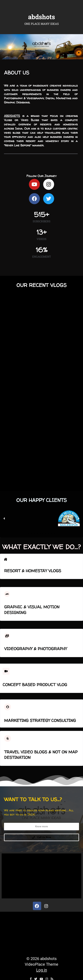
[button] (4, 518)
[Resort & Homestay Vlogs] (6, 559)
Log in (42, 970)
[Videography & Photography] (7, 636)
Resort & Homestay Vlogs (33, 571)
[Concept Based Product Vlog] (6, 671)
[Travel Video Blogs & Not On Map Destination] (8, 738)
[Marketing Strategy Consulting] (8, 707)
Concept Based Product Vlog (35, 685)
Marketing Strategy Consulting (40, 720)
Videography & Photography (36, 649)
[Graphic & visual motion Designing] (7, 594)
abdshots (41, 17)
